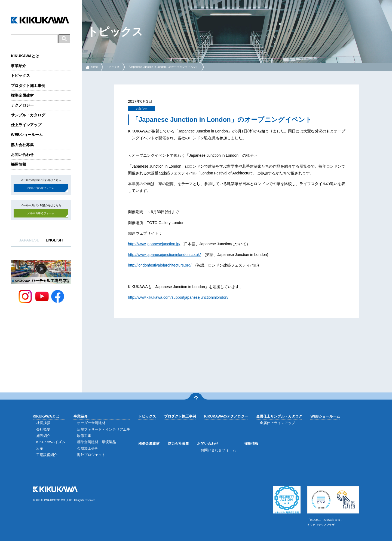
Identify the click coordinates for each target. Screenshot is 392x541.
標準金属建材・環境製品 (97, 442)
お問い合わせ (22, 155)
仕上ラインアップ (26, 125)
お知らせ (142, 109)
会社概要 (43, 429)
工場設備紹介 (47, 455)
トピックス (20, 75)
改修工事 (84, 436)
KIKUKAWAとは (25, 56)
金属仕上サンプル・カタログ (279, 416)
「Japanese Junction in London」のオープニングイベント (163, 67)
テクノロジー (22, 105)
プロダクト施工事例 (28, 86)
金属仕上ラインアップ (277, 423)
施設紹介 (43, 436)
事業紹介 (19, 66)
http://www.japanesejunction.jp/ (154, 244)
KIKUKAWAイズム (51, 442)
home (94, 67)
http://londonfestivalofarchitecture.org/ (160, 265)
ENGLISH (54, 240)
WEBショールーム (27, 135)
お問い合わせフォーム (41, 188)
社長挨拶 (43, 423)
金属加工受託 (88, 448)
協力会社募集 (22, 145)
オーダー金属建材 (91, 423)
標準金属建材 (22, 95)
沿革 (40, 448)
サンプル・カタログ (28, 115)
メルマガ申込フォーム (41, 213)
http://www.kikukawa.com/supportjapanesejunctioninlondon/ (178, 297)
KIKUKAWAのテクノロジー (226, 416)
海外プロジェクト (91, 455)
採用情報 (19, 164)
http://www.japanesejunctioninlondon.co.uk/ (164, 255)
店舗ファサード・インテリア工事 (104, 429)
